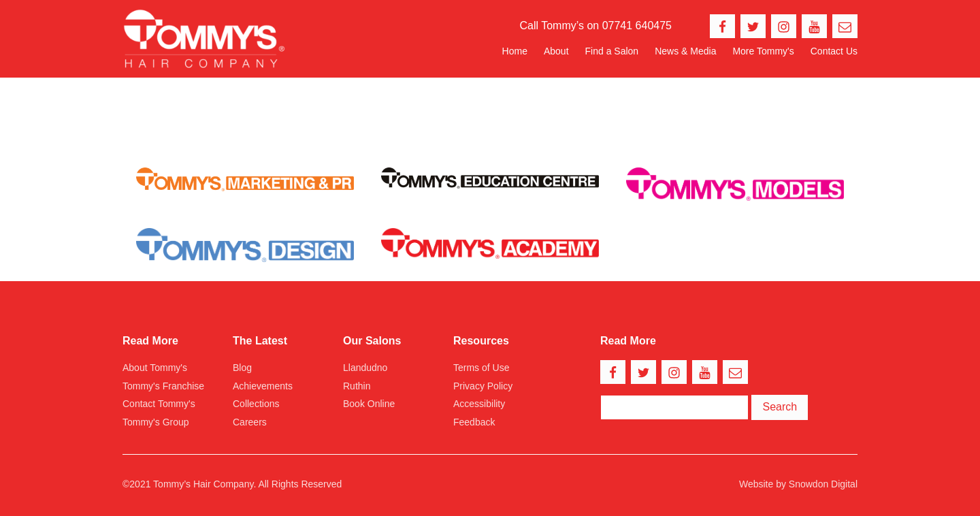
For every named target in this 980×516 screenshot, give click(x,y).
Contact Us (834, 51)
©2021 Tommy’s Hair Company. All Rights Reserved (232, 484)
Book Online (369, 404)
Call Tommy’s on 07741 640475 (595, 26)
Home (515, 51)
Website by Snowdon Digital (798, 484)
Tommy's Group (156, 422)
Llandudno (365, 368)
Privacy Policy (483, 386)
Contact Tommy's (159, 404)
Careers (250, 422)
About (556, 51)
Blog (242, 368)
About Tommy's (155, 368)
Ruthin (357, 386)
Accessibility (479, 404)
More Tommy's (763, 51)
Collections (256, 404)
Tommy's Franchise (163, 386)
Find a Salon (612, 51)
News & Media (685, 51)
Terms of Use (481, 368)
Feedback (474, 422)
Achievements (263, 386)
